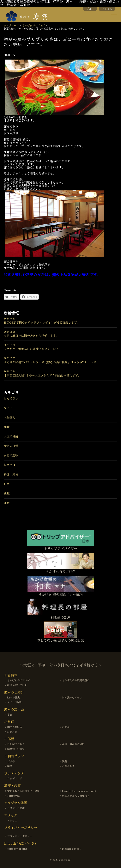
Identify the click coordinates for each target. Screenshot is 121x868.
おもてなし (11, 398)
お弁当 (66, 727)
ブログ (90, 9)
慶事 (10, 766)
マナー (8, 408)
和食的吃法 (13, 796)
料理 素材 (11, 475)
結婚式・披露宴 (16, 749)
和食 (7, 427)
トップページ (11, 26)
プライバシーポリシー (20, 836)
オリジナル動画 (16, 808)
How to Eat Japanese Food (79, 791)
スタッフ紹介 (15, 702)
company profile (17, 849)
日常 (7, 484)
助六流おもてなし (72, 698)
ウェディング (15, 779)
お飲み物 (12, 732)
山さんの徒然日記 (17, 685)
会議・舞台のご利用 (73, 744)
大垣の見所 (11, 436)
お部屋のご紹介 (16, 744)
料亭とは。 (11, 465)
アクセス (107, 9)
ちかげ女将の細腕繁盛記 (76, 680)
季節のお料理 (15, 727)
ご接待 (11, 762)
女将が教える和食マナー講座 (23, 791)
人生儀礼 (10, 417)
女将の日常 (11, 446)
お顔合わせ (68, 766)
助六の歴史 (13, 698)
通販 (7, 494)
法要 (65, 762)
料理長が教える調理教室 (76, 796)
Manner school (71, 849)
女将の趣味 (11, 456)
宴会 (10, 715)
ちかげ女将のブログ (34, 26)
